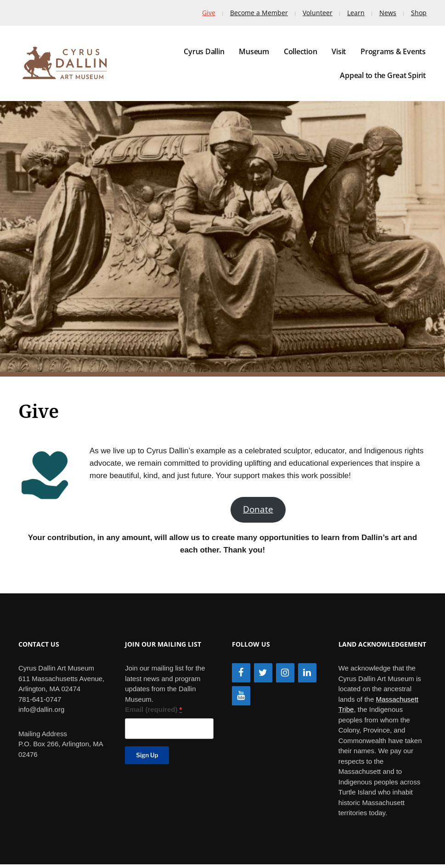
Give (209, 13)
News (388, 13)
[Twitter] (263, 673)
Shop (419, 13)
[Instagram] (285, 673)
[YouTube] (241, 696)
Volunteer (318, 13)
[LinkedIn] (307, 673)
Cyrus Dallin (204, 51)
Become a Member (259, 13)
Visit (339, 51)
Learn (356, 13)
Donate (258, 509)
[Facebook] (241, 673)
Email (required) (153, 709)
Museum (254, 51)
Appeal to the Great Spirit (383, 75)
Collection (301, 51)
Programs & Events (393, 51)
